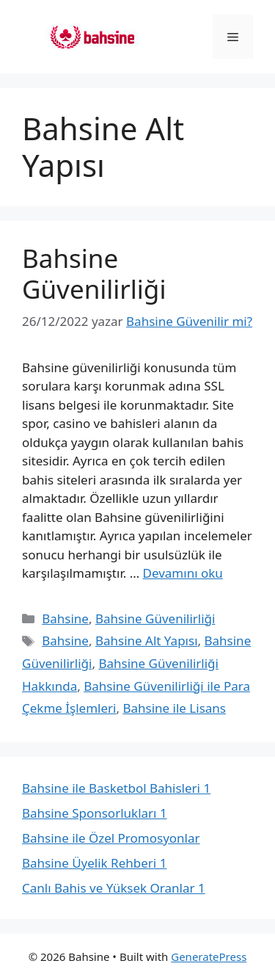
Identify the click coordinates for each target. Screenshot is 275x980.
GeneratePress (209, 957)
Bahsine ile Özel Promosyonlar (111, 838)
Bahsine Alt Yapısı (147, 640)
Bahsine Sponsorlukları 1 (95, 813)
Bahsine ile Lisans (174, 708)
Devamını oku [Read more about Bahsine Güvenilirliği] (183, 573)
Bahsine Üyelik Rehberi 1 (94, 863)
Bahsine (65, 618)
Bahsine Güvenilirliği (94, 273)
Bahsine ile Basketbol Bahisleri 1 (116, 788)
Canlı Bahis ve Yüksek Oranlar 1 (114, 888)
